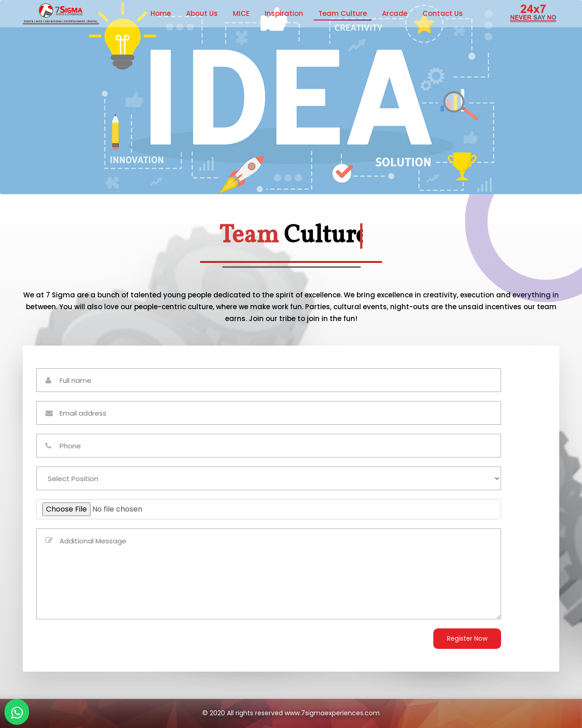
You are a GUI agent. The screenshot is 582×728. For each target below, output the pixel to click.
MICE (241, 13)
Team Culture (343, 13)
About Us (202, 13)
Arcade (395, 13)
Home (161, 13)
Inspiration (284, 13)
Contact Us (443, 13)
